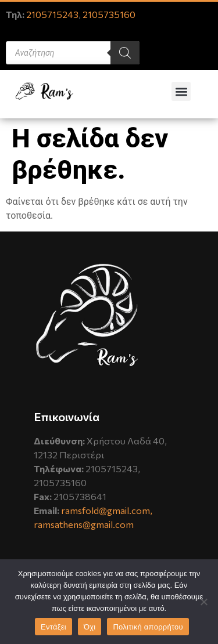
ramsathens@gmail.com (84, 524)
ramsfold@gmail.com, (107, 510)
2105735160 (109, 14)
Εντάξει (53, 627)
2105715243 (52, 14)
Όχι (90, 627)
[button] (181, 91)
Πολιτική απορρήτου (148, 627)
